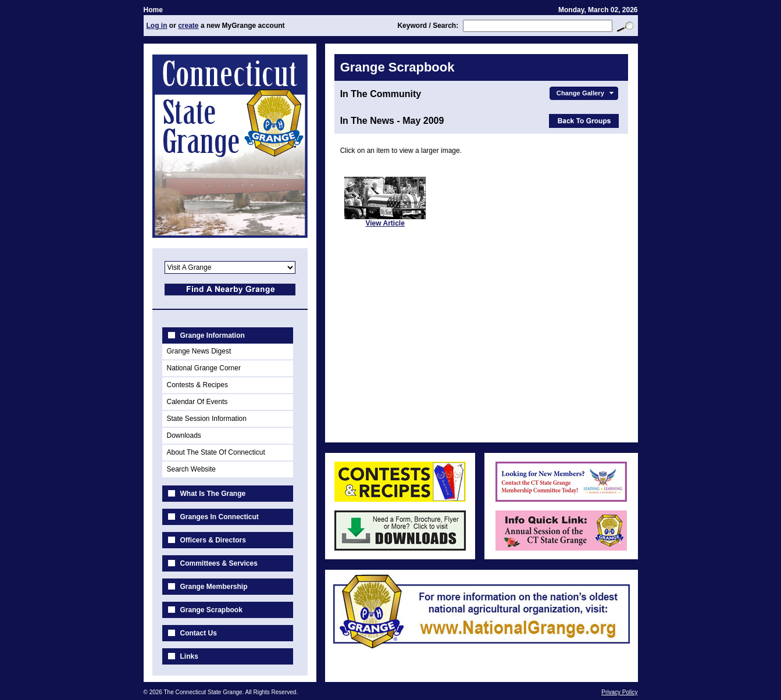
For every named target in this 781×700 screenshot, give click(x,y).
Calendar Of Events (197, 402)
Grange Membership (214, 587)
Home (153, 10)
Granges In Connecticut (220, 517)
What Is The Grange (213, 494)
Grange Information (213, 335)
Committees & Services (219, 563)
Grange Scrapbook (211, 610)
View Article (385, 223)
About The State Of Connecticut (216, 452)
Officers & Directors (213, 540)
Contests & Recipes (197, 385)
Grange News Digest (199, 351)
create (188, 26)
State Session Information (207, 419)
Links (189, 656)
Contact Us (199, 633)
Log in (157, 26)
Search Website (192, 469)
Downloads (184, 435)
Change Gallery (586, 93)
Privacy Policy (619, 692)
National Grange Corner (204, 368)
